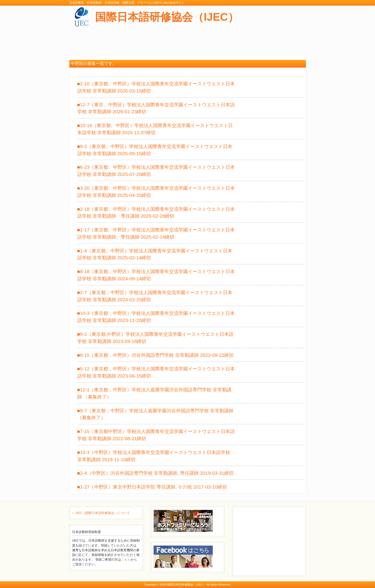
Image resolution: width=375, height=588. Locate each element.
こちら (126, 560)
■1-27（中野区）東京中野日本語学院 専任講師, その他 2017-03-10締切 (152, 487)
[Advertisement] (272, 541)
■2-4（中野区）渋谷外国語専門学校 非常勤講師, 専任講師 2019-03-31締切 (156, 473)
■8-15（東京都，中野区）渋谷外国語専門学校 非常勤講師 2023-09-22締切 (156, 355)
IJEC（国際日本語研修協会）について (103, 513)
